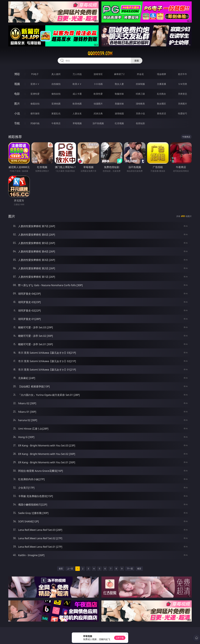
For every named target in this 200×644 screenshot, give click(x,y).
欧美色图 (77, 104)
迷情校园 (119, 113)
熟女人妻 (119, 84)
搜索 (137, 61)
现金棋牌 (161, 74)
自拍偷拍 (56, 84)
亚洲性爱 (35, 94)
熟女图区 (161, 104)
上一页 (70, 569)
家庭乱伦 (56, 113)
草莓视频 (77, 123)
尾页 (139, 569)
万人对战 (77, 74)
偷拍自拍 (56, 94)
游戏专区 (98, 74)
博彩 (17, 74)
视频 (17, 84)
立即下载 (120, 638)
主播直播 (161, 84)
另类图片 (183, 104)
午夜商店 (56, 123)
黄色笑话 (161, 113)
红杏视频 (119, 123)
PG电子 (35, 74)
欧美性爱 (98, 94)
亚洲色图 (56, 104)
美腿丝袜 (119, 104)
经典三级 (140, 94)
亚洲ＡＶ (35, 84)
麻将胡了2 (119, 74)
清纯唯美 (140, 104)
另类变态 (183, 94)
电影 (17, 94)
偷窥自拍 (35, 104)
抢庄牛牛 (183, 74)
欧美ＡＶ (77, 84)
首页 (61, 569)
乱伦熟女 (161, 94)
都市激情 (35, 113)
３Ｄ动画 (98, 84)
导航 (17, 123)
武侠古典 (98, 113)
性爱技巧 (183, 113)
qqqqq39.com (100, 53)
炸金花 (140, 74)
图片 (17, 104)
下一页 (130, 569)
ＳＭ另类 (183, 84)
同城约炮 (35, 123)
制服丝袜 (119, 94)
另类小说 (140, 113)
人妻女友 (77, 113)
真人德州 (56, 74)
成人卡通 (77, 94)
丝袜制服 (140, 84)
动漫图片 (98, 104)
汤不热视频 (98, 123)
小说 (17, 113)
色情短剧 (140, 123)
